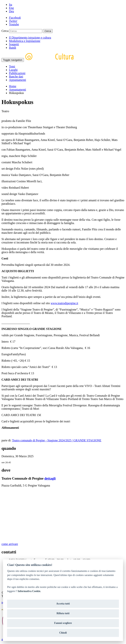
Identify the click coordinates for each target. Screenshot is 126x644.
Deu (11, 11)
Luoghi (13, 70)
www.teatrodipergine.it (64, 303)
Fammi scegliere (63, 623)
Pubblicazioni (17, 73)
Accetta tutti (63, 604)
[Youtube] (14, 24)
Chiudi (63, 633)
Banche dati (16, 77)
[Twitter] (13, 21)
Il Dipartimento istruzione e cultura (30, 38)
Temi (12, 66)
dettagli (50, 478)
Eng (11, 8)
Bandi (13, 48)
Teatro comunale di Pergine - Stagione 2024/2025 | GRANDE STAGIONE (57, 440)
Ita (11, 5)
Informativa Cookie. (29, 591)
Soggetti (14, 44)
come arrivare (10, 544)
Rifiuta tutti (63, 613)
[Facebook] (15, 18)
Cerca (5, 31)
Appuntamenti (18, 80)
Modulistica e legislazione (25, 41)
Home (13, 86)
